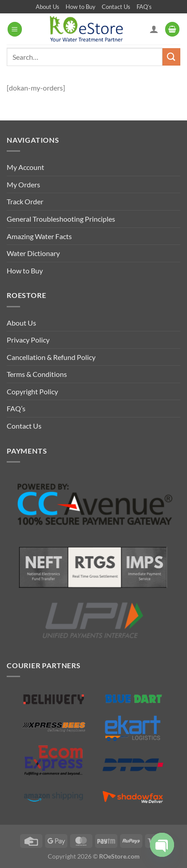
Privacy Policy (28, 340)
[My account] (154, 29)
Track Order (25, 201)
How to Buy (81, 7)
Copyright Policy (32, 391)
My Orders (23, 184)
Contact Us (116, 7)
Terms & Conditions (37, 374)
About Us (48, 7)
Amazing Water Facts (39, 236)
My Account (25, 167)
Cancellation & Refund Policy (51, 357)
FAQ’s (144, 7)
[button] (15, 29)
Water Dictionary (33, 253)
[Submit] (171, 57)
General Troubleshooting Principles (61, 219)
